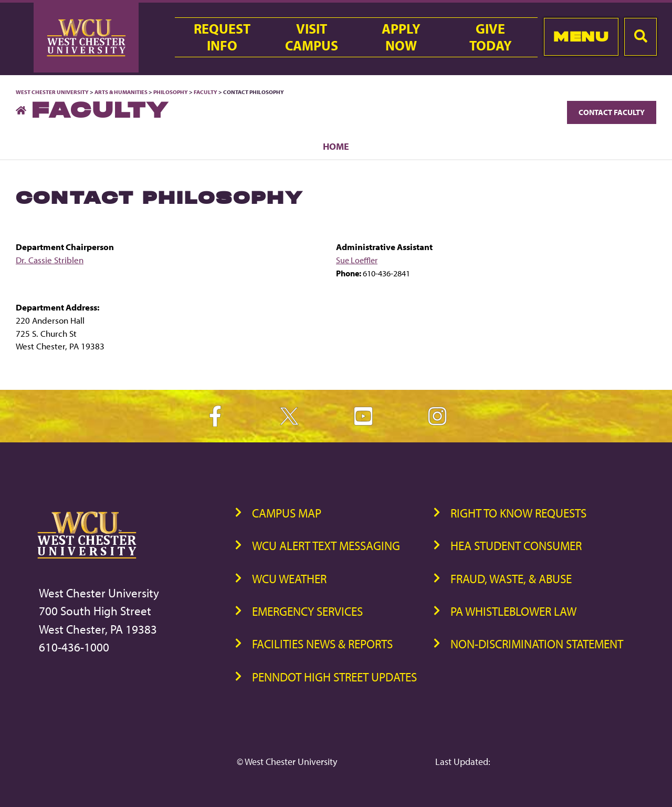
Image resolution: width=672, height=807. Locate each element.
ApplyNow (401, 37)
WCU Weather (289, 579)
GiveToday (491, 37)
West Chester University (52, 92)
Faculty (206, 92)
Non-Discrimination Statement (537, 644)
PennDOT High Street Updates (334, 677)
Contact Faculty (612, 112)
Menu (581, 37)
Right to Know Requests (518, 513)
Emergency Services (307, 611)
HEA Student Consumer (516, 546)
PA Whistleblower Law (513, 611)
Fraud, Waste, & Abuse (511, 579)
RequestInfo (222, 37)
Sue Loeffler (357, 260)
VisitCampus (312, 37)
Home (336, 146)
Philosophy (171, 92)
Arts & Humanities (121, 92)
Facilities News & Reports (322, 644)
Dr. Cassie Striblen (50, 260)
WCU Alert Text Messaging (326, 546)
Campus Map (287, 513)
